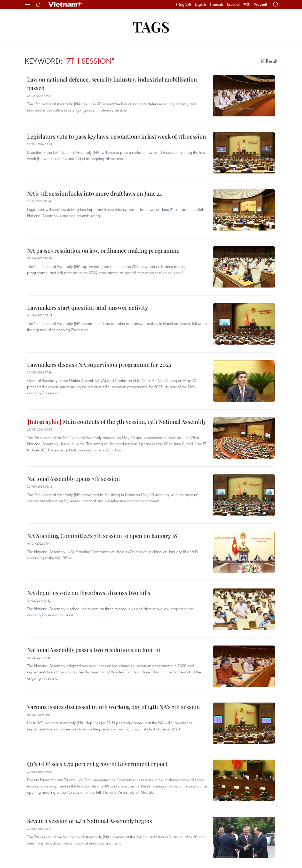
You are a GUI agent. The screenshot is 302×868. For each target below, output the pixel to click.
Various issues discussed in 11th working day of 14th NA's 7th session (113, 707)
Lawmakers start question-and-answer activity (88, 307)
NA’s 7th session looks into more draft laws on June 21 (94, 193)
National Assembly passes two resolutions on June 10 (94, 650)
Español (233, 4)
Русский (260, 5)
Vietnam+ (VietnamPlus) (66, 4)
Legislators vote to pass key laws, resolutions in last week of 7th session (117, 136)
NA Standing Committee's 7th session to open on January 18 (102, 536)
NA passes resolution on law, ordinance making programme (103, 250)
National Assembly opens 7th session (73, 479)
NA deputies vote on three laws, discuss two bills (89, 593)
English (200, 4)
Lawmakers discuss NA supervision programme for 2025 (99, 364)
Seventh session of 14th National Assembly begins (90, 821)
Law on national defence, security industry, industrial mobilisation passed (112, 83)
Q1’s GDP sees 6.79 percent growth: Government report (97, 764)
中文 (247, 4)
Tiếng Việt (183, 4)
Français (217, 4)
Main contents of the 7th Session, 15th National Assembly (117, 421)
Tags (151, 26)
